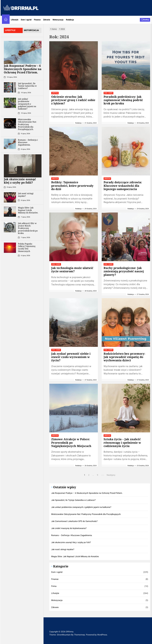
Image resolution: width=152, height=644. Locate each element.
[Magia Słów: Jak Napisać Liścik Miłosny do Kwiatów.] (10, 212)
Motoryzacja (58, 20)
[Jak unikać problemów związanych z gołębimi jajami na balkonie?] (10, 103)
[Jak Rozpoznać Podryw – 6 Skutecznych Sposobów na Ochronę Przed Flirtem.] (23, 52)
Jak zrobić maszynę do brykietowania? (69, 528)
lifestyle (10, 30)
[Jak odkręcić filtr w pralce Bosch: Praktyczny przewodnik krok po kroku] (10, 227)
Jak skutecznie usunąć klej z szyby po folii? (20, 181)
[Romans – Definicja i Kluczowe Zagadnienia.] (10, 144)
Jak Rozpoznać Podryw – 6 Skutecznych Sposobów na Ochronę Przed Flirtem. (23, 69)
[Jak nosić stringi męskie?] (10, 197)
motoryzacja (31, 30)
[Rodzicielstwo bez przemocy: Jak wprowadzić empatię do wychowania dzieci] (126, 323)
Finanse (37, 20)
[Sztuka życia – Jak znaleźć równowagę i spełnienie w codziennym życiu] (126, 408)
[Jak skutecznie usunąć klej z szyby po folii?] (23, 166)
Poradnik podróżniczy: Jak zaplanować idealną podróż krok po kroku (123, 100)
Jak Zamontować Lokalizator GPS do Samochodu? (74, 521)
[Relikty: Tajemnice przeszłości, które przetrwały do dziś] (74, 151)
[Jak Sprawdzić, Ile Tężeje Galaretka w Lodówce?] (10, 87)
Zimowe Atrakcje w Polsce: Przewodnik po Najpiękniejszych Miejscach (71, 442)
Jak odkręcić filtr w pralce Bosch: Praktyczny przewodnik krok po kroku (28, 228)
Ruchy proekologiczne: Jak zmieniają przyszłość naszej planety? (124, 271)
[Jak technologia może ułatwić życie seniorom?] (74, 237)
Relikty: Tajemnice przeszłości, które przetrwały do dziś (72, 186)
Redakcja (70, 20)
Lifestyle (15, 20)
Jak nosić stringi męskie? (26, 195)
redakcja (78, 123)
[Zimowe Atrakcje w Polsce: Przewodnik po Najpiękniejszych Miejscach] (74, 408)
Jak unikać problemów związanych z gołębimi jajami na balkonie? (27, 104)
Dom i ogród (26, 20)
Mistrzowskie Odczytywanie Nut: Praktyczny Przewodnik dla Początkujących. (27, 124)
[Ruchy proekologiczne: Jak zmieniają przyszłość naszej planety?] (126, 237)
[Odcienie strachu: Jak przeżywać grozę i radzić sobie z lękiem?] (74, 66)
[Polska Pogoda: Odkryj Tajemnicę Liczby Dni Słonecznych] (10, 248)
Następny (111, 475)
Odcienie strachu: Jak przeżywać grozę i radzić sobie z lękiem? (73, 100)
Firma (54, 586)
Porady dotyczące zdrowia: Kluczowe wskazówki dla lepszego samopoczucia (123, 186)
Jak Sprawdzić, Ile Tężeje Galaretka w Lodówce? (27, 86)
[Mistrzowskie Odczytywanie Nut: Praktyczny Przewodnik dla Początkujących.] (10, 123)
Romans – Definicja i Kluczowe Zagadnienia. (72, 535)
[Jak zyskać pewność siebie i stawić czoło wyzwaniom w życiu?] (74, 323)
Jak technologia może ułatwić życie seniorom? (72, 269)
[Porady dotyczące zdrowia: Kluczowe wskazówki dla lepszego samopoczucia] (126, 151)
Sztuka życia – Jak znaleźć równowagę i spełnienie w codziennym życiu (122, 442)
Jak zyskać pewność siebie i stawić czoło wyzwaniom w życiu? (71, 357)
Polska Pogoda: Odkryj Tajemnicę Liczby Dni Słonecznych (27, 247)
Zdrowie (47, 20)
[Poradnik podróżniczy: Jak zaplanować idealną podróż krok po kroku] (126, 66)
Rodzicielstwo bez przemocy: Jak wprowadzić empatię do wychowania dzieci (124, 357)
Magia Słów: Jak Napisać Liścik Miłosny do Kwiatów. (28, 210)
